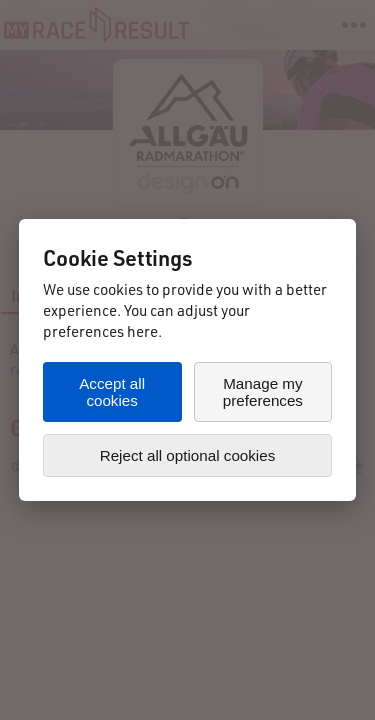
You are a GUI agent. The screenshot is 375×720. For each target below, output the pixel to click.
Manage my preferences (263, 392)
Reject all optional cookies (188, 455)
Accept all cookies (112, 392)
